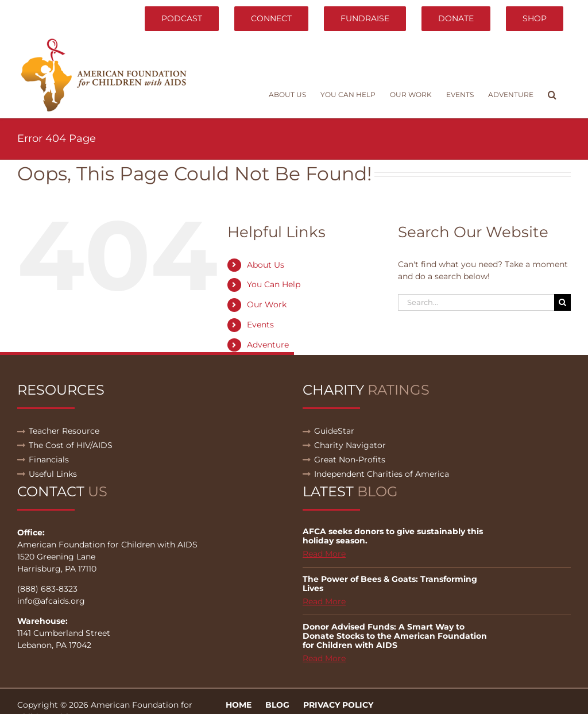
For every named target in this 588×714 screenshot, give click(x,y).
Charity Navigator (350, 445)
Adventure (268, 345)
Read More (324, 554)
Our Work (267, 304)
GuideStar (334, 431)
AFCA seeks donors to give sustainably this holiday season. (393, 536)
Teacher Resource (64, 431)
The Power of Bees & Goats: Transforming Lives (390, 584)
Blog (277, 705)
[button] (552, 95)
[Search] (562, 302)
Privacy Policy (338, 705)
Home (239, 705)
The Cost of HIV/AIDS (71, 445)
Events (260, 325)
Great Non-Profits (350, 460)
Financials (49, 460)
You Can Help (274, 284)
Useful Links (53, 474)
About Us (266, 265)
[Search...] (476, 302)
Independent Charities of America (382, 474)
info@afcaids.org (51, 601)
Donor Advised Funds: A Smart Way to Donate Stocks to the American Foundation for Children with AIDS (395, 636)
